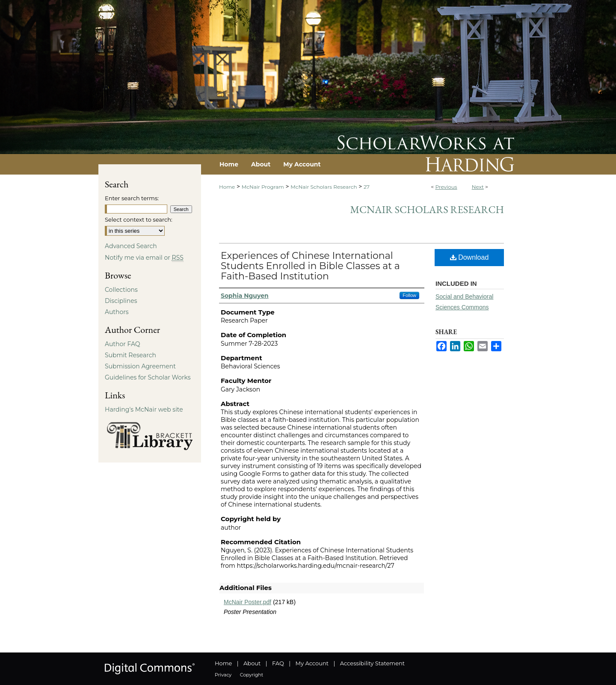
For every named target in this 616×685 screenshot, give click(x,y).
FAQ (278, 663)
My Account (312, 663)
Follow (409, 295)
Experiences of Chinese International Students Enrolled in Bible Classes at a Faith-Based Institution (310, 266)
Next (478, 187)
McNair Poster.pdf (247, 602)
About (252, 663)
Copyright (252, 675)
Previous (446, 187)
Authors (117, 312)
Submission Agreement (140, 366)
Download (469, 257)
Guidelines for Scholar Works (148, 377)
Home (227, 187)
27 (367, 187)
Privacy (223, 675)
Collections (121, 290)
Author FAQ (123, 344)
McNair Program (263, 187)
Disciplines (121, 301)
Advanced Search (131, 246)
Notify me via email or (144, 258)
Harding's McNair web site (144, 409)
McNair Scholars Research (324, 187)
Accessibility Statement (372, 663)
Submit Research (130, 355)
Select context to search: (139, 219)
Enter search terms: (132, 198)
